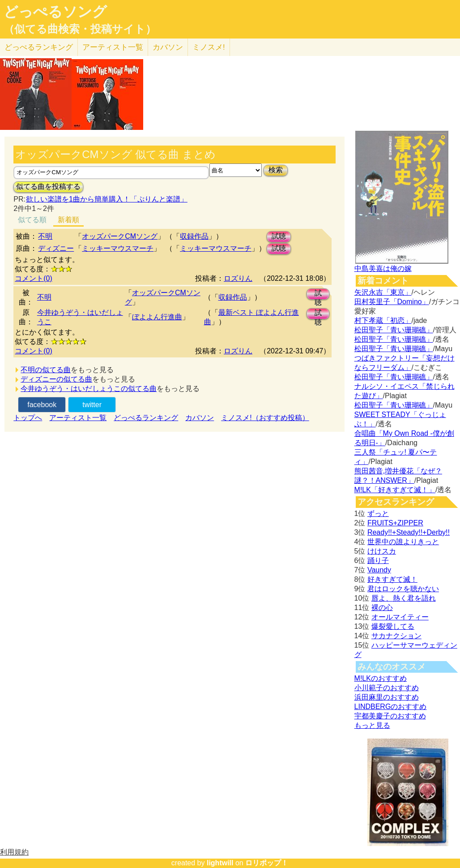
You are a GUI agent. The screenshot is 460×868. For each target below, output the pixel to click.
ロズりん (238, 278)
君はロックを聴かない (403, 589)
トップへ (28, 418)
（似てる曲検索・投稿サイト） (80, 29)
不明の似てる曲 (46, 370)
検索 (276, 170)
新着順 (68, 220)
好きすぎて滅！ (392, 579)
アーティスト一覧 (78, 418)
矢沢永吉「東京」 (383, 292)
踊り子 (378, 561)
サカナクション (396, 636)
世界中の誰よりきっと (403, 542)
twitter (92, 405)
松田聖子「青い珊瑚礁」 (394, 330)
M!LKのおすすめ (381, 678)
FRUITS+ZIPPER (395, 523)
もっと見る (372, 725)
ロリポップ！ (267, 863)
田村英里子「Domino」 (392, 302)
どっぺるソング (55, 12)
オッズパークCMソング (120, 236)
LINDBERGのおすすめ (391, 707)
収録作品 (194, 236)
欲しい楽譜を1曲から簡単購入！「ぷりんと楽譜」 (106, 199)
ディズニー (56, 248)
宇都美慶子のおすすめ (390, 716)
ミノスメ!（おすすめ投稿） (265, 418)
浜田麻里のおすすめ (387, 697)
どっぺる (39, 47)
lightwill (220, 863)
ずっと (378, 513)
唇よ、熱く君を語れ (404, 598)
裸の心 (382, 608)
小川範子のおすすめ (387, 688)
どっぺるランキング (146, 418)
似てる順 (32, 220)
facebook (42, 405)
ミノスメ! (209, 47)
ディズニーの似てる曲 (56, 379)
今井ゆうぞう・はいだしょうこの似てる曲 (89, 389)
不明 (45, 236)
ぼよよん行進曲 (157, 317)
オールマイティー (400, 617)
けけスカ (382, 551)
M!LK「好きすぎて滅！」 (395, 490)
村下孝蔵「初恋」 (383, 320)
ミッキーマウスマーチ (118, 248)
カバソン (168, 47)
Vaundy (379, 570)
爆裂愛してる (393, 626)
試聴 (279, 236)
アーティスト (113, 47)
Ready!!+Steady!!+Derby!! (409, 532)
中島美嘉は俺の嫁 (383, 269)
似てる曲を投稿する (48, 187)
